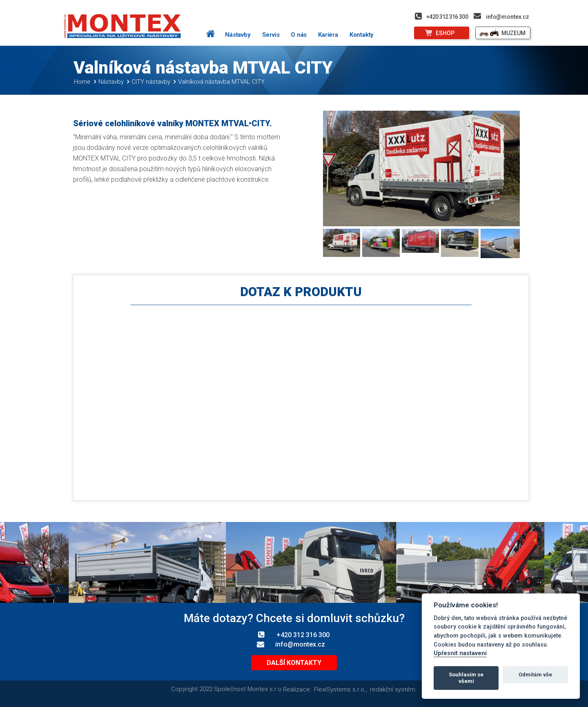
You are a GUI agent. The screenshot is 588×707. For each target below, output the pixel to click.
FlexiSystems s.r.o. (340, 689)
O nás (299, 35)
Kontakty (362, 35)
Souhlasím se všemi (466, 678)
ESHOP (445, 33)
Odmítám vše (535, 675)
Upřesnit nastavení (460, 653)
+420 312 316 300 (447, 17)
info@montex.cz (508, 17)
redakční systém (393, 689)
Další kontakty (294, 663)
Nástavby (238, 35)
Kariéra (328, 35)
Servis (271, 35)
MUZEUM (513, 33)
